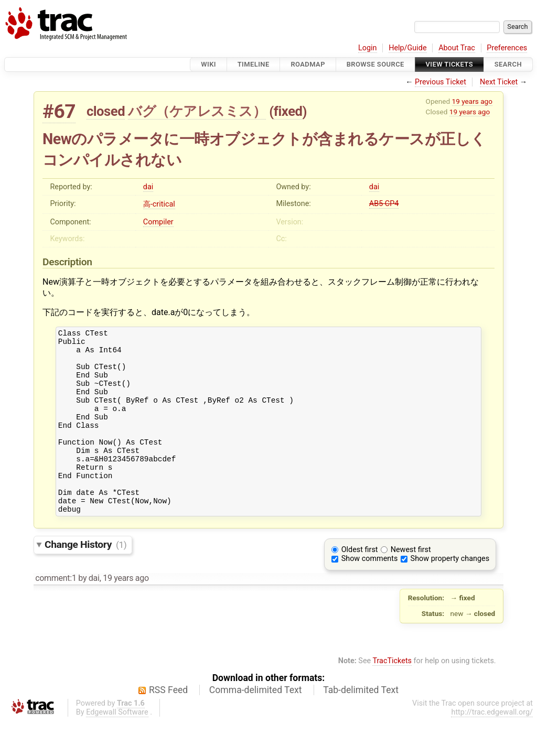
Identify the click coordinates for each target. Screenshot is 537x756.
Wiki (208, 64)
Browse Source (375, 64)
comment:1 (56, 613)
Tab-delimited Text (361, 725)
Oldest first (360, 584)
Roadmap (308, 64)
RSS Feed (168, 725)
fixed (288, 111)
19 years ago (472, 101)
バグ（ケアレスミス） (197, 111)
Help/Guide (407, 48)
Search (508, 64)
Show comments (370, 593)
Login (368, 48)
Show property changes (450, 593)
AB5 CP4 (384, 204)
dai (148, 187)
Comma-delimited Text (256, 725)
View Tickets (449, 64)
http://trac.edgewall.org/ (492, 747)
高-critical (159, 204)
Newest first (411, 584)
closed (106, 111)
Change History (85, 579)
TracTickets (392, 695)
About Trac (457, 48)
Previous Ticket (441, 82)
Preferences (507, 48)
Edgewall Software (117, 747)
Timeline (254, 64)
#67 (59, 111)
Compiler (158, 222)
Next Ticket (499, 82)
